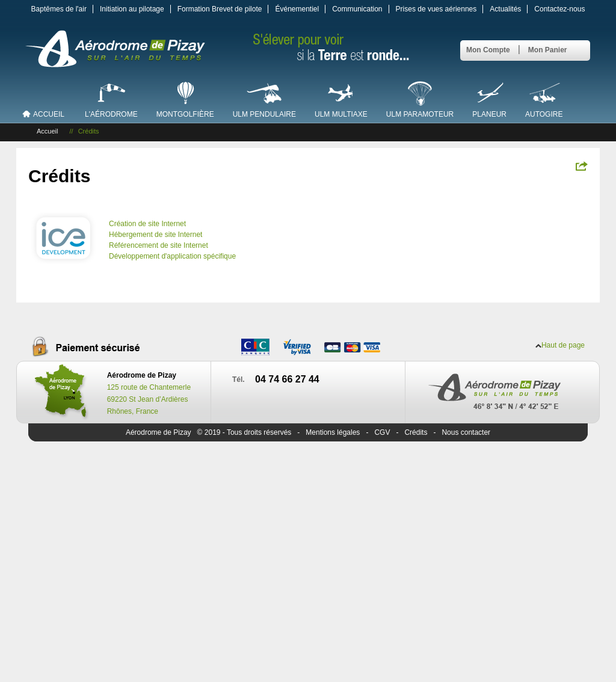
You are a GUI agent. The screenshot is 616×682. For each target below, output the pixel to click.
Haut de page (563, 345)
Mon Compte (488, 50)
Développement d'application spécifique (172, 256)
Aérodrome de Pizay (159, 432)
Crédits (416, 432)
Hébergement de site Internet (156, 235)
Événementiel (297, 9)
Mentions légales (333, 432)
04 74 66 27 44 (287, 379)
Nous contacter (466, 432)
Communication (357, 9)
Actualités (505, 9)
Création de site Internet (147, 224)
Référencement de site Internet (159, 245)
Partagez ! (582, 166)
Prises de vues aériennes (436, 9)
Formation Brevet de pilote (220, 9)
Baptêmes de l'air (59, 9)
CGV (382, 432)
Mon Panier (548, 50)
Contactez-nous (559, 9)
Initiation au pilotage (132, 9)
